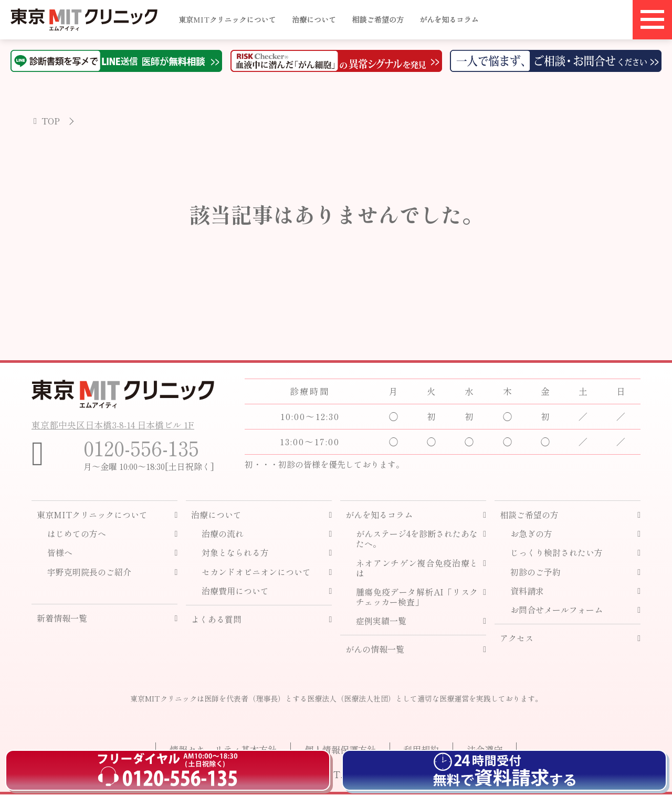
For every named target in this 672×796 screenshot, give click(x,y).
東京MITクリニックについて (227, 19)
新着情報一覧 (62, 620)
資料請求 (527, 593)
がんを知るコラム (449, 19)
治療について (314, 19)
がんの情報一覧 (375, 651)
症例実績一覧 (381, 623)
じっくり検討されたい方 (556, 555)
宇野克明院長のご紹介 (89, 574)
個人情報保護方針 (336, 751)
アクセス (517, 640)
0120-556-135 (145, 448)
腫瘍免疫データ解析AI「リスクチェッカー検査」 (417, 599)
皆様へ (60, 555)
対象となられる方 (235, 555)
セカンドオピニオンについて (256, 574)
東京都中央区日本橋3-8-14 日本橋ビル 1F (118, 423)
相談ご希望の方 (378, 19)
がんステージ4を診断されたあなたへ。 (417, 541)
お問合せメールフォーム (556, 611)
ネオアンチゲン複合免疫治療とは (417, 570)
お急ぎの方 (531, 536)
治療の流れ (223, 536)
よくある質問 (216, 621)
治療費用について (235, 593)
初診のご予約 (535, 574)
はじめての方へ (77, 536)
